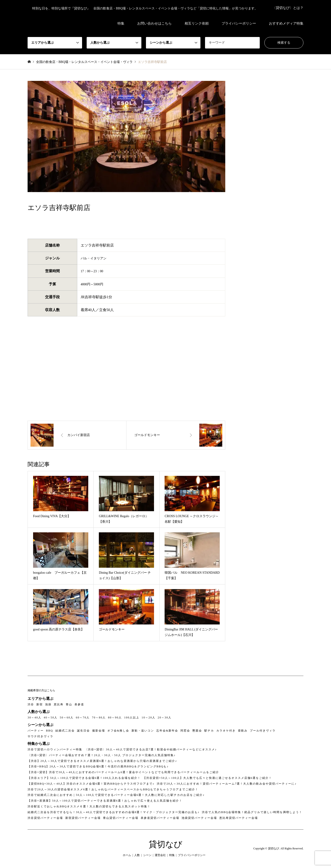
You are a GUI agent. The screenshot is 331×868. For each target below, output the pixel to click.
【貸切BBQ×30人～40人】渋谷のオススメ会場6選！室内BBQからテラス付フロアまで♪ (91, 784)
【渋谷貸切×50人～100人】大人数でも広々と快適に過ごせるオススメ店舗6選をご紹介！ (207, 778)
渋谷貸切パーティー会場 (45, 818)
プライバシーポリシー (239, 23)
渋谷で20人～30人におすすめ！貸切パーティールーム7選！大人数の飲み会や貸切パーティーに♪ (227, 784)
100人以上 (132, 718)
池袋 (48, 704)
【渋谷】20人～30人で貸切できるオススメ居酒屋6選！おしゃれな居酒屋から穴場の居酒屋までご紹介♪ (102, 761)
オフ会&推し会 (118, 731)
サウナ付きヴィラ (40, 736)
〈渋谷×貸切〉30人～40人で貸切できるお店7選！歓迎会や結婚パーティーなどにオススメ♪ (151, 749)
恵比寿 (59, 704)
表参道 (79, 704)
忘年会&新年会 (167, 731)
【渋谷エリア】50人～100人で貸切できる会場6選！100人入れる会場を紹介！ (84, 778)
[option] (126, 136)
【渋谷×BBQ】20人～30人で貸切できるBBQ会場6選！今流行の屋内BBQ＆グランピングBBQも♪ (98, 766)
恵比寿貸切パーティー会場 (239, 818)
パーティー (36, 731)
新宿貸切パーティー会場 (83, 818)
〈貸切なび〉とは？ (288, 8)
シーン (147, 855)
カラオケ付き (226, 731)
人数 (137, 855)
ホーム (127, 855)
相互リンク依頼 (197, 23)
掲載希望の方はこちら (41, 690)
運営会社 (160, 855)
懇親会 (197, 731)
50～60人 (67, 718)
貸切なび (165, 844)
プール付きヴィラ (263, 731)
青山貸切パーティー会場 (121, 818)
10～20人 (148, 718)
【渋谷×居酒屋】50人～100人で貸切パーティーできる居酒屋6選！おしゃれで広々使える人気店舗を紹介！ (105, 801)
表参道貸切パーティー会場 (160, 818)
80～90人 (115, 718)
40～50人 (51, 718)
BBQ (50, 731)
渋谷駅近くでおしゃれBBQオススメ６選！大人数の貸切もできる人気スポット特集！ (89, 806)
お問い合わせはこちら (154, 23)
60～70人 (83, 718)
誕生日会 (83, 731)
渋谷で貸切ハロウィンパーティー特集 (55, 749)
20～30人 (165, 718)
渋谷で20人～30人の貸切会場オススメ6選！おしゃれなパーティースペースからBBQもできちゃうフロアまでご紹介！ (113, 789)
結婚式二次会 (65, 731)
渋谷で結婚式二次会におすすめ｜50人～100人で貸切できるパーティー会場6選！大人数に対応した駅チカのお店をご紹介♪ (116, 795)
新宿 (40, 704)
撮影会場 (99, 731)
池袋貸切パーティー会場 (199, 818)
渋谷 (31, 704)
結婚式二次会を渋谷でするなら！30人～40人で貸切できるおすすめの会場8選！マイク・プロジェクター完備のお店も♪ (114, 812)
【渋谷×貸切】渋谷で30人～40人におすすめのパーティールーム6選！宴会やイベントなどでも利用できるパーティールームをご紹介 (123, 772)
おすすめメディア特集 (286, 23)
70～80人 (99, 718)
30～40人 (34, 718)
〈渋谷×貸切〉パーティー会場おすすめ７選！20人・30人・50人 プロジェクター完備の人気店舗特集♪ (102, 755)
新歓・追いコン (143, 731)
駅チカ (209, 731)
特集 (121, 23)
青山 (69, 704)
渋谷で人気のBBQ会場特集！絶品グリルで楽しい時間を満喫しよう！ (252, 812)
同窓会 (185, 731)
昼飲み (243, 731)
